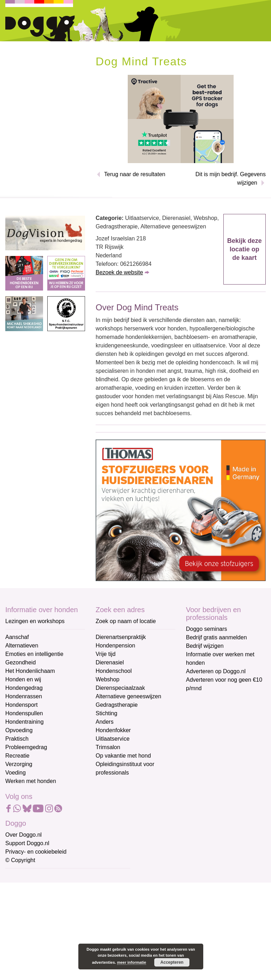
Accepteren (172, 962)
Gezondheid (20, 662)
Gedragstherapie (117, 705)
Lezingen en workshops (35, 621)
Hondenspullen (24, 713)
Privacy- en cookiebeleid (36, 852)
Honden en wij (23, 679)
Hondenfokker (113, 730)
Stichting (106, 713)
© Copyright (20, 860)
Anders (105, 722)
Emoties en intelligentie (34, 654)
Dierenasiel (110, 662)
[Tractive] (181, 118)
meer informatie (132, 962)
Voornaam (19, 900)
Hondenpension (115, 646)
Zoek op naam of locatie (126, 621)
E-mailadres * (23, 877)
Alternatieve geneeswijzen (128, 696)
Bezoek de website (119, 272)
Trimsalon (108, 747)
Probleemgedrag (26, 747)
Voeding (16, 773)
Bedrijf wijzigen (205, 646)
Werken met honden (31, 781)
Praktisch (17, 739)
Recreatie (17, 756)
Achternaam (21, 924)
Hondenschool (114, 671)
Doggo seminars (207, 629)
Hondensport (22, 705)
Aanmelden (56, 953)
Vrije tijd (106, 654)
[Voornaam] (56, 911)
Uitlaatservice (113, 739)
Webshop (107, 679)
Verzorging (19, 764)
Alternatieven (22, 646)
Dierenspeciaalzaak (120, 688)
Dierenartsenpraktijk (121, 637)
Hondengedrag (24, 688)
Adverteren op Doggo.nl (216, 671)
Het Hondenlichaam (30, 671)
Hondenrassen (24, 696)
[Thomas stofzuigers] (181, 510)
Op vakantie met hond (123, 756)
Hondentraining (25, 722)
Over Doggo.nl (23, 835)
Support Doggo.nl (27, 843)
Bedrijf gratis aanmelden (216, 637)
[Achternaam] (56, 935)
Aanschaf (17, 637)
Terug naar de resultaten (135, 174)
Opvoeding (19, 730)
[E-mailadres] (56, 888)
